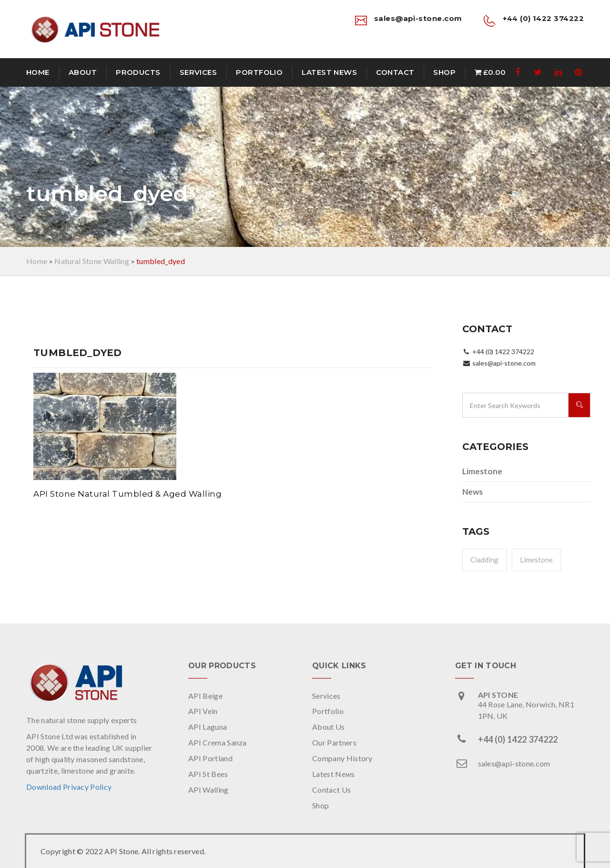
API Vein (203, 711)
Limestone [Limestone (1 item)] (536, 560)
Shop (444, 72)
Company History (342, 758)
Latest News (329, 72)
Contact (395, 72)
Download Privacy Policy (69, 787)
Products (138, 72)
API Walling (208, 790)
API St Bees (208, 774)
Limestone (482, 471)
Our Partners (334, 742)
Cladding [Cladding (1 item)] (484, 560)
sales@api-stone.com (514, 763)
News (473, 492)
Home (38, 72)
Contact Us (331, 790)
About (83, 72)
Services (198, 72)
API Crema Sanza (218, 742)
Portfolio (259, 72)
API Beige (205, 696)
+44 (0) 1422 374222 (518, 739)
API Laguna (208, 727)
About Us (329, 727)
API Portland (210, 758)
